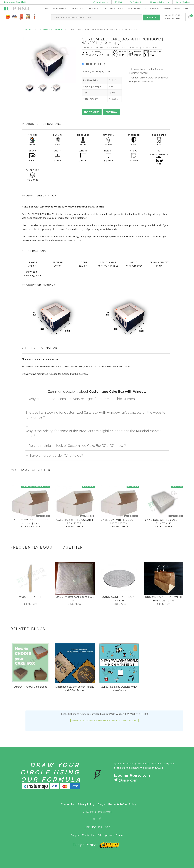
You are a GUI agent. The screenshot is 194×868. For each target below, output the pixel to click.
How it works (100, 2)
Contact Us (136, 2)
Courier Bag (153, 9)
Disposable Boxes (51, 29)
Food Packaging (54, 9)
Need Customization (176, 9)
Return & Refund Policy (122, 804)
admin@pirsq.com (159, 2)
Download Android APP (15, 2)
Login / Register (183, 2)
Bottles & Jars (114, 9)
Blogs (101, 804)
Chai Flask (77, 9)
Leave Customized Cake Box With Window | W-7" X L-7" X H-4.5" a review (104, 720)
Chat (119, 2)
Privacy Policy (86, 804)
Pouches (93, 9)
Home (29, 29)
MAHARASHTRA (172, 17)
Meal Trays (134, 9)
